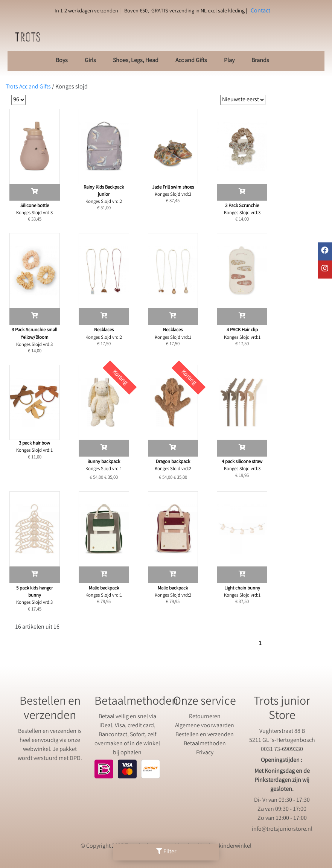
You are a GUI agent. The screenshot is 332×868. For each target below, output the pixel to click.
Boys (62, 61)
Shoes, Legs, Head (136, 61)
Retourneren (205, 717)
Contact (260, 11)
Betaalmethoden (205, 744)
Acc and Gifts (191, 61)
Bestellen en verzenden (205, 735)
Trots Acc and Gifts (28, 87)
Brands (260, 61)
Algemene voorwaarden (205, 726)
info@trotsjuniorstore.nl (282, 829)
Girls (90, 61)
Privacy (205, 753)
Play (229, 61)
